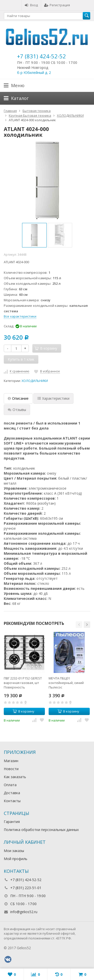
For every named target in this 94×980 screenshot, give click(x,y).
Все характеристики (20, 316)
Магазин (11, 761)
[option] (34, 235)
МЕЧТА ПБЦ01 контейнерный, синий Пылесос (66, 683)
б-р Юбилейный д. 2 (34, 73)
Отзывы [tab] (17, 410)
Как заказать (15, 777)
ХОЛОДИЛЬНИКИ (35, 381)
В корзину (24, 711)
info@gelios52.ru (24, 912)
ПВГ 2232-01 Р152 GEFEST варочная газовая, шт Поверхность (23, 683)
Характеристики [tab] (53, 398)
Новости (11, 769)
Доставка (12, 793)
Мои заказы (14, 851)
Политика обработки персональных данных (41, 830)
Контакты (12, 801)
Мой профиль (16, 859)
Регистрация (57, 5)
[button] (79, 625)
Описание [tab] (18, 398)
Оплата (10, 785)
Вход (31, 5)
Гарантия (12, 822)
